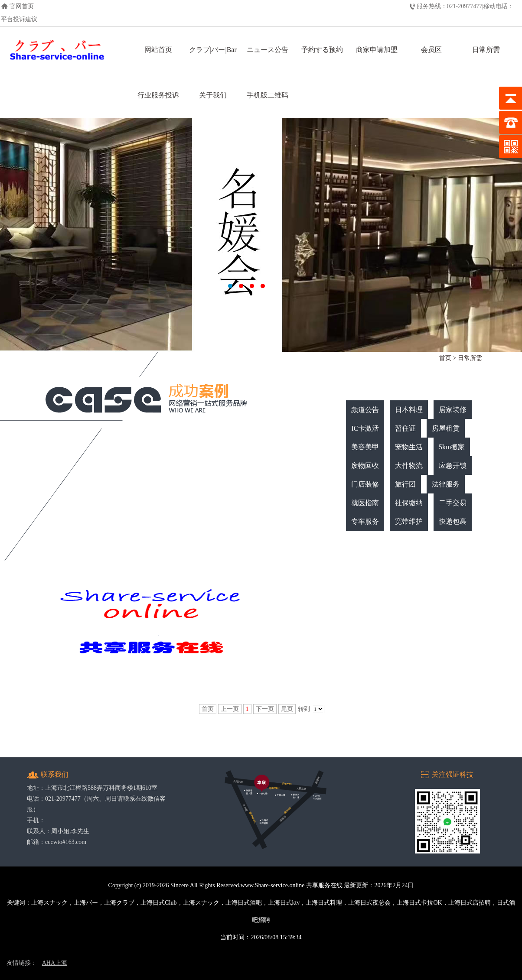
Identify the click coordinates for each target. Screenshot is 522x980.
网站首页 (158, 50)
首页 (445, 358)
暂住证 (405, 428)
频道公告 (365, 410)
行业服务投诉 (158, 95)
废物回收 (365, 466)
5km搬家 (452, 447)
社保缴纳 (409, 503)
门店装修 (365, 484)
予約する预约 (322, 50)
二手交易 (453, 503)
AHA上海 (55, 963)
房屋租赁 (446, 428)
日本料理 (409, 410)
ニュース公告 (268, 50)
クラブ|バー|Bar (213, 50)
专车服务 (365, 521)
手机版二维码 (268, 95)
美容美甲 (365, 447)
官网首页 (22, 6)
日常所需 (486, 50)
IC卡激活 (365, 428)
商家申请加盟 (377, 50)
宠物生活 (409, 447)
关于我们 (213, 95)
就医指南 (365, 503)
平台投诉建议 (19, 19)
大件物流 (409, 466)
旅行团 (405, 484)
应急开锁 (453, 466)
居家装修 (453, 410)
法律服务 (446, 484)
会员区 (431, 50)
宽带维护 (409, 521)
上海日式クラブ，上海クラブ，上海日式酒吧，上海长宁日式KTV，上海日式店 (261, 235)
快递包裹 (453, 521)
